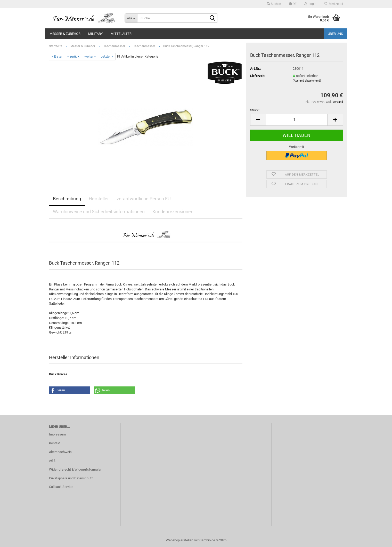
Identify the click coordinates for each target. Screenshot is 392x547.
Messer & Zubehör (65, 34)
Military (96, 34)
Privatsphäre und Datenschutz (71, 478)
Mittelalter (121, 34)
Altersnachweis (60, 452)
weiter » (90, 56)
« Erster (57, 56)
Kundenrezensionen (173, 212)
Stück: (255, 110)
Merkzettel (334, 4)
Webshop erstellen (179, 540)
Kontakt (55, 443)
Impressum (57, 434)
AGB (52, 461)
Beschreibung (67, 199)
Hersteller (99, 199)
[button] (293, 4)
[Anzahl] (297, 120)
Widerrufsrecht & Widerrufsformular (75, 469)
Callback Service (61, 487)
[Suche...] (131, 18)
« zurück (73, 56)
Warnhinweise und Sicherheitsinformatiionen (99, 212)
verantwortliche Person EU (144, 199)
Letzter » (107, 56)
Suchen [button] (274, 4)
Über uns (335, 34)
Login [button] (310, 4)
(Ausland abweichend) (307, 81)
